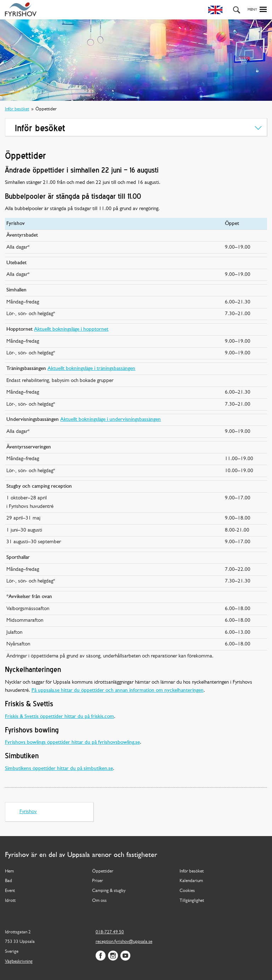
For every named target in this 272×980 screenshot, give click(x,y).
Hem (9, 871)
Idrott (10, 901)
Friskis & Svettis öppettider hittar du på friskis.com (59, 717)
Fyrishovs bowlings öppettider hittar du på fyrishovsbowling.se (72, 743)
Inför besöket (17, 109)
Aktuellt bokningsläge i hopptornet (71, 329)
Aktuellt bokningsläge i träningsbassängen (91, 369)
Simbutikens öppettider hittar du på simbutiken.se (59, 769)
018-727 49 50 (110, 932)
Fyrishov (28, 812)
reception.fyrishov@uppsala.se (124, 942)
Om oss (99, 901)
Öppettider (103, 871)
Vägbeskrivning (19, 961)
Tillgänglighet (192, 901)
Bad (8, 881)
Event (10, 891)
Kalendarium (191, 881)
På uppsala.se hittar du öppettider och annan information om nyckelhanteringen (118, 691)
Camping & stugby (109, 891)
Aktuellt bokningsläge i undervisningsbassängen (110, 420)
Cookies (187, 891)
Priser (98, 881)
